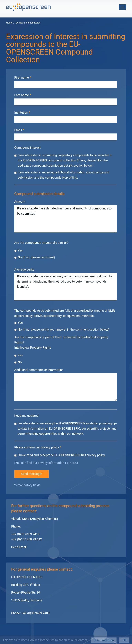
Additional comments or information (39, 370)
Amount (20, 201)
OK (124, 640)
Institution (22, 112)
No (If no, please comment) (35, 257)
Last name (23, 95)
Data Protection (104, 640)
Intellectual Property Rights (33, 347)
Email (19, 130)
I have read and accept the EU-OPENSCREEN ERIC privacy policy (60, 455)
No (18, 362)
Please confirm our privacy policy (38, 447)
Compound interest (27, 147)
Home (9, 23)
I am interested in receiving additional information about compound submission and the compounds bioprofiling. (62, 175)
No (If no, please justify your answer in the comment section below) (62, 330)
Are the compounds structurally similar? (41, 243)
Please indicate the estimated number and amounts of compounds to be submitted (65, 219)
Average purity (24, 269)
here (73, 463)
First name (23, 77)
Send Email (19, 547)
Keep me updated (26, 416)
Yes (19, 251)
